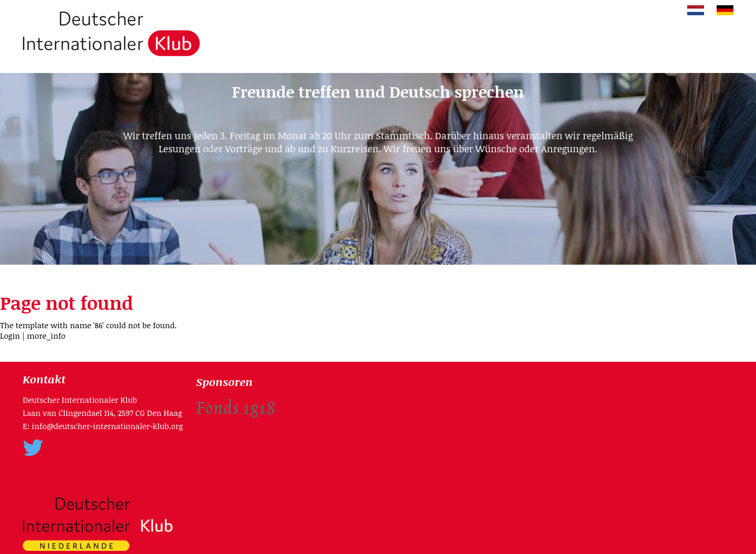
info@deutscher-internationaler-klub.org (107, 426)
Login (10, 336)
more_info (46, 336)
